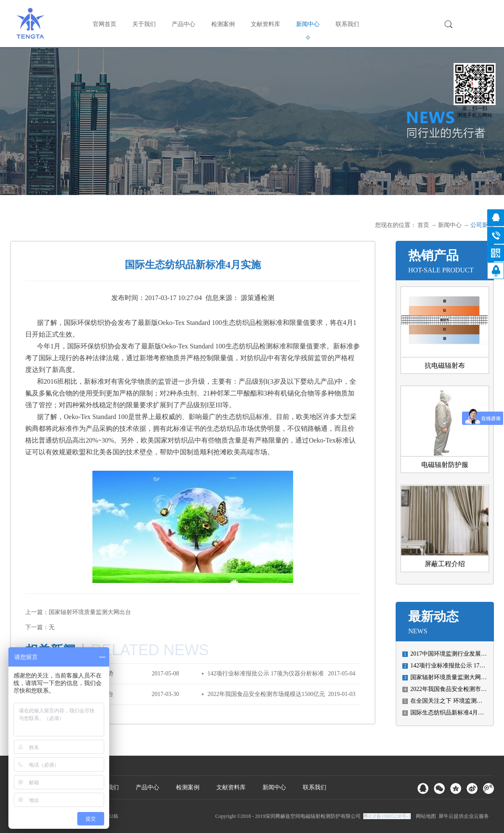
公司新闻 (482, 225)
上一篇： (78, 612)
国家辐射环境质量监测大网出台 (451, 677)
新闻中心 (450, 225)
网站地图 (425, 816)
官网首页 (105, 24)
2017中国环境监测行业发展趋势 (451, 654)
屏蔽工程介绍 (445, 564)
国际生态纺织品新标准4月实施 (450, 713)
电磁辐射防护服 (445, 465)
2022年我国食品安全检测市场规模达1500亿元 (266, 694)
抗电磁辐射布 (445, 365)
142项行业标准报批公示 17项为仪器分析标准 (266, 674)
